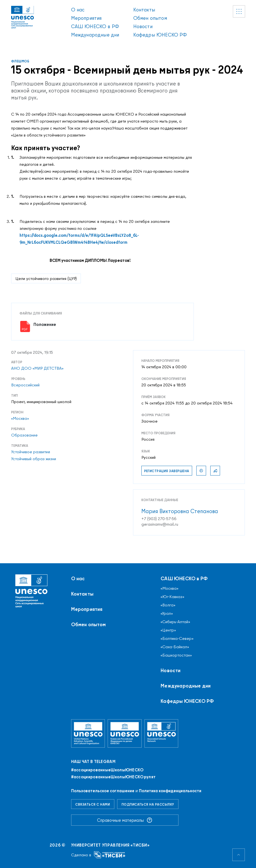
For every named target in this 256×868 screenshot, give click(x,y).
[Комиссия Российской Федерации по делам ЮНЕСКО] (125, 733)
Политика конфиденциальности (170, 791)
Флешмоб (20, 61)
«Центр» (168, 630)
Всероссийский (25, 385)
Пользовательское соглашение (103, 791)
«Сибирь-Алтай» (175, 622)
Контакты (144, 10)
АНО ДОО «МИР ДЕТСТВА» (37, 368)
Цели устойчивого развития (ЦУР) (46, 278)
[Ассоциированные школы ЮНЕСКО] (161, 733)
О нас (78, 10)
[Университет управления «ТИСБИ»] (110, 855)
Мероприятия (86, 18)
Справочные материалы (125, 820)
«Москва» (20, 418)
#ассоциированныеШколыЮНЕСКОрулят (113, 777)
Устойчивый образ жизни (34, 459)
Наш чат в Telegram (93, 762)
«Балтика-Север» (177, 638)
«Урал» (167, 613)
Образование (24, 435)
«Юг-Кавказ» (172, 597)
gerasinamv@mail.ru (160, 524)
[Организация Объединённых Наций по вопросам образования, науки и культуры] (88, 733)
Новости (143, 26)
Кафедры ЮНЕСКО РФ (160, 35)
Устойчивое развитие (31, 452)
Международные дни (95, 35)
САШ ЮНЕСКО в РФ (95, 26)
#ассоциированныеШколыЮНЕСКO (108, 770)
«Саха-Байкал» (175, 647)
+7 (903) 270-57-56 (159, 519)
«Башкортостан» (176, 655)
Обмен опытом (150, 18)
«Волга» (168, 605)
